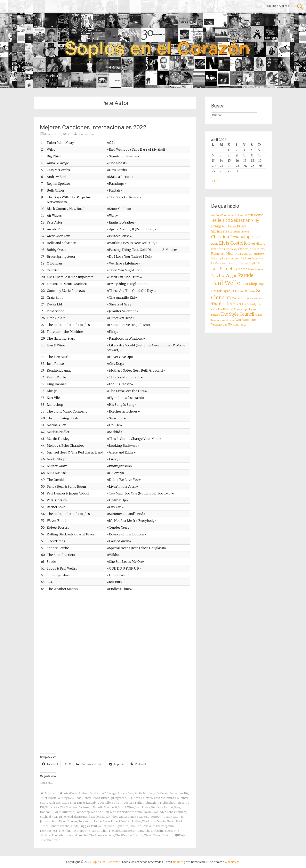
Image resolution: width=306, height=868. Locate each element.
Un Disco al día (278, 6)
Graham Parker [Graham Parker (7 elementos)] (244, 254)
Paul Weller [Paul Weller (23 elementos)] (227, 283)
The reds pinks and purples (70, 835)
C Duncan (134, 798)
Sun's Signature (118, 826)
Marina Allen (100, 812)
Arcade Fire (125, 793)
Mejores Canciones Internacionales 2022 (93, 127)
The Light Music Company (126, 831)
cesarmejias (86, 134)
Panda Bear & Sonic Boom (145, 817)
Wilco (166, 835)
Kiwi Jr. (56, 812)
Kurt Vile (68, 812)
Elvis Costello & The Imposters (113, 803)
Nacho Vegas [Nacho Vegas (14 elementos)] (224, 276)
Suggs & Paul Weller (93, 826)
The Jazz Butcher (96, 831)
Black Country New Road (65, 798)
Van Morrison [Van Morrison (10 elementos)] (246, 320)
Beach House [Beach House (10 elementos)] (254, 215)
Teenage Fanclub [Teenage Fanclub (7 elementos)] (253, 299)
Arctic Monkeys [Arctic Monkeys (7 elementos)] (235, 215)
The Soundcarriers (102, 835)
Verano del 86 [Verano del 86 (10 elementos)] (221, 324)
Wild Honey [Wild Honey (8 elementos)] (239, 325)
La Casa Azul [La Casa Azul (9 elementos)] (220, 263)
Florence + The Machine (61, 807)
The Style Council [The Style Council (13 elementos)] (237, 314)
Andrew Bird (87, 793)
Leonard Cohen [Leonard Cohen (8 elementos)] (238, 263)
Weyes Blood (153, 835)
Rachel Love (102, 821)
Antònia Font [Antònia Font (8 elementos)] (219, 215)
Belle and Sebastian (170, 793)
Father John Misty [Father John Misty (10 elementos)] (252, 249)
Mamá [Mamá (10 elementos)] (243, 269)
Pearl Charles (68, 821)
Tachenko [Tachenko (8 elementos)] (238, 298)
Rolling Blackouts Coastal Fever (153, 821)
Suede (74, 826)
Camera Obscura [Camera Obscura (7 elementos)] (241, 232)
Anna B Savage (107, 793)
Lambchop (83, 812)
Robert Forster (121, 821)
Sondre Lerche (60, 826)
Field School (168, 803)
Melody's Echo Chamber (170, 812)
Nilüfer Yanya (117, 817)
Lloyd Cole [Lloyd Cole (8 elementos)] (254, 263)
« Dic (215, 181)
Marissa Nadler (120, 812)
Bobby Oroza (91, 798)
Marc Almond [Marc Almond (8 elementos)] (256, 269)
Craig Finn (69, 803)
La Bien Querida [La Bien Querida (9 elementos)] (252, 258)
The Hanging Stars (71, 831)
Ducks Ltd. (84, 803)
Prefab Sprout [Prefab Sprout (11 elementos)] (223, 291)
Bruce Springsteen (114, 798)
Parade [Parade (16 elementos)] (246, 275)
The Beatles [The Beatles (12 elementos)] (222, 304)
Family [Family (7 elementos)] (234, 249)
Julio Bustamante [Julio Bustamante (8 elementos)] (230, 259)
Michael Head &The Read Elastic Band (65, 817)
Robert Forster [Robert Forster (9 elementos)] (245, 291)
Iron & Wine (126, 807)
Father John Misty (147, 803)
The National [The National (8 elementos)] (225, 309)
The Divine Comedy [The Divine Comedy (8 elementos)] (245, 304)
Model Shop (99, 817)
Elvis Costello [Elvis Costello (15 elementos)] (233, 243)
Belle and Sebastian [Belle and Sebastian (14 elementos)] (231, 220)
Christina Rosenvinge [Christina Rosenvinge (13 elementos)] (232, 237)
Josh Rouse (143, 807)
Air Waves (71, 793)
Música (50, 793)
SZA (132, 826)
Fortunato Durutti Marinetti (98, 807)
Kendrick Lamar (162, 807)
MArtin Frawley (142, 812)
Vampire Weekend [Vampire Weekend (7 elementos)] (226, 320)
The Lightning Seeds (159, 831)
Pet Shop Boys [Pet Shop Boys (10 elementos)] (254, 284)
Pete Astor (85, 821)
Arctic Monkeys (145, 793)
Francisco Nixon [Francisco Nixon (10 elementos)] (223, 254)
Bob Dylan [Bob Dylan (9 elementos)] (229, 226)
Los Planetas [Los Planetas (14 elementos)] (224, 269)
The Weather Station (129, 835)
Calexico (147, 798)
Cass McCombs (164, 798)
